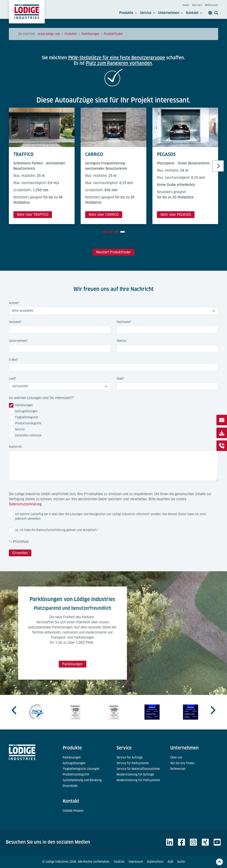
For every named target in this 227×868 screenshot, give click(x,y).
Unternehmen (171, 13)
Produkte (128, 13)
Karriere (197, 5)
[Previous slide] (15, 710)
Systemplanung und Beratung (82, 780)
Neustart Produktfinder (113, 252)
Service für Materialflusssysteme (138, 769)
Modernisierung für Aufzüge (135, 774)
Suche (181, 862)
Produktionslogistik (76, 774)
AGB (170, 862)
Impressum (136, 862)
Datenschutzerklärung (25, 504)
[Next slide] (218, 166)
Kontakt (194, 13)
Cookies (119, 862)
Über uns (176, 757)
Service (148, 13)
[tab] (104, 232)
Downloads (70, 786)
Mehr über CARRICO (104, 215)
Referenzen (212, 5)
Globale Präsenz (73, 811)
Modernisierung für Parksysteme (138, 780)
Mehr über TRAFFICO (33, 215)
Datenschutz (155, 862)
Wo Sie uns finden (182, 763)
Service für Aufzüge (130, 757)
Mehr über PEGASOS (176, 215)
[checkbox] (113, 421)
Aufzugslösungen (74, 763)
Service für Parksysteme (133, 763)
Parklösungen (73, 664)
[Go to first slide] (212, 710)
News (186, 5)
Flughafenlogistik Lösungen (81, 769)
